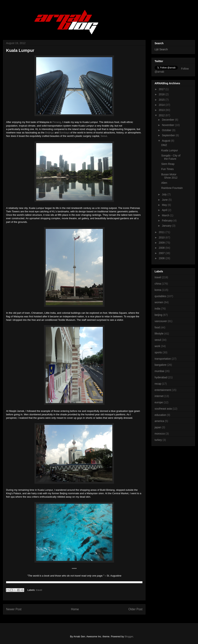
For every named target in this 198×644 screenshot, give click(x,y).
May (165, 205)
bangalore (160, 365)
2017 (162, 89)
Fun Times (167, 169)
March (166, 215)
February (168, 221)
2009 (162, 243)
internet (159, 396)
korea (158, 290)
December (168, 120)
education (160, 415)
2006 (162, 258)
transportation (163, 359)
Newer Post (14, 609)
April (165, 210)
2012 (162, 115)
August (166, 141)
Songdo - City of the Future (171, 157)
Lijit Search (161, 49)
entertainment (163, 390)
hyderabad (161, 377)
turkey (158, 440)
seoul (158, 340)
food (157, 327)
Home (75, 609)
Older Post (135, 609)
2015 (162, 100)
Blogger (129, 636)
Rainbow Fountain (172, 188)
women (159, 302)
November (168, 125)
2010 (162, 237)
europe (159, 402)
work (157, 346)
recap (158, 384)
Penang (57, 122)
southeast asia (163, 409)
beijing (158, 315)
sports (158, 352)
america (159, 421)
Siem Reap (168, 164)
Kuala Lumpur (170, 150)
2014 (162, 105)
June (165, 200)
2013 (162, 110)
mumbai (159, 371)
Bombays (65, 133)
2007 (162, 253)
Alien (164, 183)
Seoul (104, 136)
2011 (162, 232)
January (167, 226)
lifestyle (159, 334)
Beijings (49, 133)
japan (158, 427)
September (169, 135)
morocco (160, 434)
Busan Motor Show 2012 (169, 176)
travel (39, 590)
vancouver (161, 321)
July (165, 194)
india (157, 309)
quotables (160, 296)
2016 (162, 94)
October (167, 130)
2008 (162, 248)
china (158, 284)
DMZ (164, 145)
